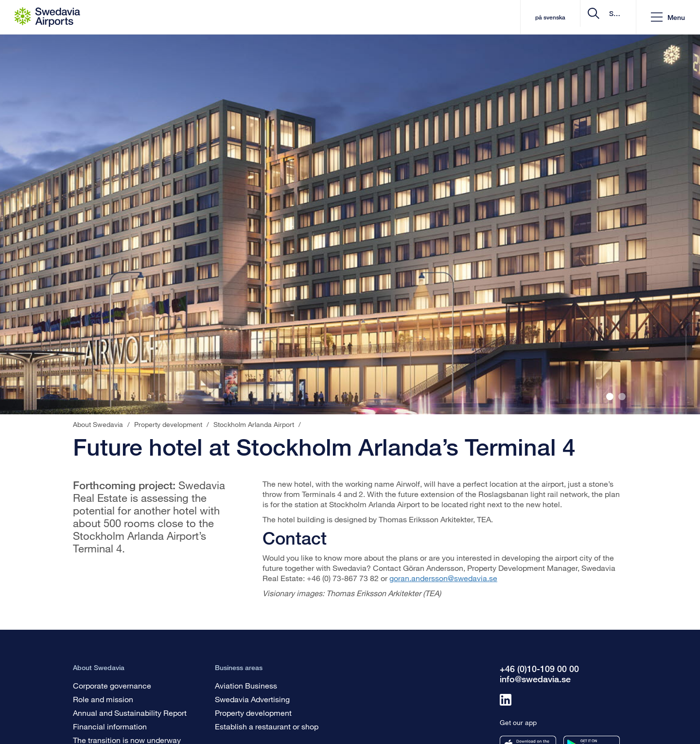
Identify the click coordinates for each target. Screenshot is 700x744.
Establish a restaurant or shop (267, 726)
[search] (570, 17)
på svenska (468, 17)
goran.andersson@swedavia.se (443, 578)
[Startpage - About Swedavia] (47, 17)
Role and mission (103, 699)
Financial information (110, 726)
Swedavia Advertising (252, 699)
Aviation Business (246, 685)
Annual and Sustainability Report (130, 713)
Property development (253, 713)
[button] (668, 17)
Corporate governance (112, 685)
